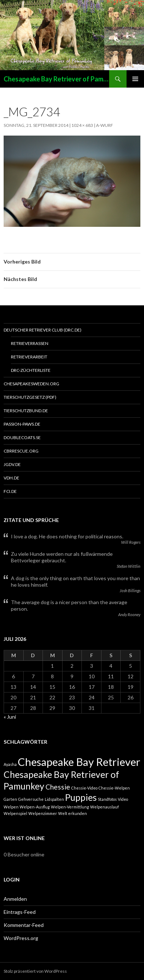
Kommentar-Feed (24, 925)
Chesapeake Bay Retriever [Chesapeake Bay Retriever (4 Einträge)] (79, 762)
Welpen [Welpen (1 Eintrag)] (11, 807)
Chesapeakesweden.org (31, 384)
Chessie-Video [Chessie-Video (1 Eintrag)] (84, 788)
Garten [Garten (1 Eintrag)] (10, 799)
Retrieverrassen (30, 343)
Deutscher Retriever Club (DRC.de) (43, 330)
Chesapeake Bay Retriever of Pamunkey (56, 79)
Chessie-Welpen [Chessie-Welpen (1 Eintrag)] (114, 788)
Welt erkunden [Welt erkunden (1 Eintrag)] (73, 813)
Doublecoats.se (22, 437)
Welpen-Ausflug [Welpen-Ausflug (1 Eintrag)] (35, 807)
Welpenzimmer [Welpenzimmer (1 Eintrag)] (43, 813)
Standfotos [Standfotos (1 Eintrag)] (107, 799)
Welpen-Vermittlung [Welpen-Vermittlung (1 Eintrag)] (70, 807)
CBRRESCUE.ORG (21, 451)
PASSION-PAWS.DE (22, 424)
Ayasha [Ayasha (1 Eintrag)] (10, 764)
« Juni (10, 717)
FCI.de (10, 491)
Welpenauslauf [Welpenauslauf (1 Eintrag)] (105, 807)
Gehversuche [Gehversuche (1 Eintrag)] (31, 799)
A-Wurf (105, 125)
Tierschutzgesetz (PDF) (30, 397)
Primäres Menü (135, 79)
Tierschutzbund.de (26, 411)
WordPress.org (21, 938)
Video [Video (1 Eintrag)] (123, 799)
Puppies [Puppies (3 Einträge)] (81, 797)
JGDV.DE (12, 464)
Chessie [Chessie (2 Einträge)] (58, 787)
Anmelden (15, 899)
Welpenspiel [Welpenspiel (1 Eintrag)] (15, 813)
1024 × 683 (82, 125)
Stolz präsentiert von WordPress (35, 971)
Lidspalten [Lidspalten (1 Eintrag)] (54, 799)
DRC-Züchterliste (31, 370)
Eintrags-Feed (20, 912)
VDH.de (11, 478)
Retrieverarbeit (29, 357)
